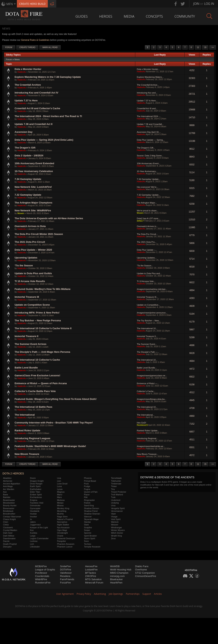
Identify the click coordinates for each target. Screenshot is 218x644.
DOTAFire (66, 570)
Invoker (34, 517)
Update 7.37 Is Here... (147, 101)
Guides (82, 16)
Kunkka (34, 533)
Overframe (141, 570)
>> (213, 47)
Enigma (34, 500)
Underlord (116, 500)
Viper (113, 514)
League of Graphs (45, 570)
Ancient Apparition (12, 484)
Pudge (87, 486)
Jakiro (33, 522)
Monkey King (63, 508)
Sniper (87, 530)
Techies (88, 544)
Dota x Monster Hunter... (148, 69)
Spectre (88, 533)
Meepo (60, 503)
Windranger (116, 528)
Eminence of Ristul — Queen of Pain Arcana (41, 383)
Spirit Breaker (90, 536)
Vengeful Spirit (118, 508)
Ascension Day (24, 132)
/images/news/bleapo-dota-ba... (152, 399)
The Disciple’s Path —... (148, 352)
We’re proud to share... (148, 211)
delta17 (140, 221)
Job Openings (116, 594)
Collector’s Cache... (146, 391)
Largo (33, 536)
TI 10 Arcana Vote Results (30, 281)
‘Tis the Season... (145, 266)
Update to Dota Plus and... (149, 273)
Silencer (88, 517)
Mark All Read (50, 47)
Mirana (60, 505)
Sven (86, 541)
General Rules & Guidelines (35, 40)
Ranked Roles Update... (148, 431)
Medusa (61, 500)
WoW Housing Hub (121, 570)
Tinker (114, 486)
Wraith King (116, 536)
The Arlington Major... (147, 203)
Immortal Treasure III (27, 297)
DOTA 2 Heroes (13, 473)
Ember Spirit (36, 495)
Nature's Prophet (65, 519)
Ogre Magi (62, 530)
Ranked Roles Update (27, 430)
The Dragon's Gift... (146, 148)
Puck (86, 484)
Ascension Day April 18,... (149, 132)
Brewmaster (9, 508)
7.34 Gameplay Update (28, 179)
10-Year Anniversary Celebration (34, 171)
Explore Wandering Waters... (150, 77)
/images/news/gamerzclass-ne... (152, 376)
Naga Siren (62, 517)
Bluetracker (116, 579)
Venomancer (117, 511)
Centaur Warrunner (12, 517)
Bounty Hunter (10, 505)
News (17, 59)
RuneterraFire (43, 583)
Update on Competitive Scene (32, 305)
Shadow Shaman (92, 514)
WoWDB (115, 566)
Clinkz (6, 525)
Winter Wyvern (118, 530)
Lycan (60, 489)
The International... (146, 415)
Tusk (113, 497)
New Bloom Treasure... (148, 454)
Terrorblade (116, 478)
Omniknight (62, 533)
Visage (114, 517)
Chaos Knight (9, 519)
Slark (86, 525)
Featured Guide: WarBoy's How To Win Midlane (43, 289)
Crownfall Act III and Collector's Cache (37, 108)
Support (147, 594)
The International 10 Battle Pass (33, 407)
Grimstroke (35, 505)
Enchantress (36, 497)
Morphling (62, 511)
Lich (32, 544)
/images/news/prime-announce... (152, 313)
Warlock (115, 522)
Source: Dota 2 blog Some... (150, 156)
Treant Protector (118, 492)
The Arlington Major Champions (33, 203)
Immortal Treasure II (26, 336)
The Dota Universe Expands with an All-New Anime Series (49, 218)
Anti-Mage (8, 486)
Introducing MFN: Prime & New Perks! (37, 313)
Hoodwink (35, 511)
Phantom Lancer (65, 547)
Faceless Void (37, 503)
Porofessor (41, 573)
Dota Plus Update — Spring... (151, 140)
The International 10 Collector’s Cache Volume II (43, 328)
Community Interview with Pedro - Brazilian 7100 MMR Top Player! (54, 423)
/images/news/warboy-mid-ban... (152, 289)
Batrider (7, 497)
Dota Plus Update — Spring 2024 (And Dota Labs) (44, 140)
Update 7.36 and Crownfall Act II (33, 124)
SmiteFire (65, 566)
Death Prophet (10, 544)
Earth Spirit (35, 486)
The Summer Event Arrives (31, 344)
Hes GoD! (141, 423)
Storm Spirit (90, 538)
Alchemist (8, 481)
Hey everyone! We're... (147, 187)
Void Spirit (116, 519)
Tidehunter (116, 481)
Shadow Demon (92, 508)
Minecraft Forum (94, 583)
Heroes (106, 16)
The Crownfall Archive (28, 85)
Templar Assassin (92, 547)
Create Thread (27, 47)
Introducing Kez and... (147, 93)
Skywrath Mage (91, 519)
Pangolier (61, 541)
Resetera (65, 576)
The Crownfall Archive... (148, 85)
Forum (9, 47)
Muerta (60, 514)
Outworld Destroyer (66, 538)
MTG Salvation (93, 579)
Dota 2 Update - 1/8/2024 (29, 155)
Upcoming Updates (26, 258)
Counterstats (42, 576)
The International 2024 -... (149, 116)
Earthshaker (36, 489)
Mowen (21, 213)
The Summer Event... (147, 344)
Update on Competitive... (148, 305)
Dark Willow (9, 536)
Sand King (89, 505)
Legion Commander (39, 538)
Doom (33, 478)
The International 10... (147, 328)
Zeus (113, 538)
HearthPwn (116, 583)
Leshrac (34, 541)
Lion (59, 481)
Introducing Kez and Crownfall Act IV (36, 93)
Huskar (33, 514)
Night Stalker (63, 525)
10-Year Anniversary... (147, 171)
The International (25, 415)
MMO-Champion (119, 573)
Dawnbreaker (9, 538)
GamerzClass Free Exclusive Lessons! (37, 375)
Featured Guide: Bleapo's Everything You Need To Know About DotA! (56, 399)
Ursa (113, 505)
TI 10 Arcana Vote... (146, 281)
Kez (32, 530)
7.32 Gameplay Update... (149, 195)
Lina (59, 478)
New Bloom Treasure (27, 454)
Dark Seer (8, 533)
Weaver (115, 525)
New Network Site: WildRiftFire (33, 210)
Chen (6, 522)
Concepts (154, 16)
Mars (59, 497)
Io (31, 519)
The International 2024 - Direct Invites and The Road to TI (48, 116)
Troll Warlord (117, 495)
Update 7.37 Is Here (26, 100)
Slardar (87, 522)
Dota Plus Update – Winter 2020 (33, 250)
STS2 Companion (145, 573)
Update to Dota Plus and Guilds (33, 273)
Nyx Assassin (63, 528)
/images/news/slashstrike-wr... (151, 446)
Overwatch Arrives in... (147, 226)
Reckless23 (142, 425)
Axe (5, 492)
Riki (86, 497)
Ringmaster (89, 500)
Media (129, 16)
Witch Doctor (117, 533)
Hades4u (22, 72)
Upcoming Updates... (147, 258)
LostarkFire (91, 570)
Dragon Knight (37, 481)
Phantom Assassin (66, 544)
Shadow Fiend (91, 511)
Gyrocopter (35, 508)
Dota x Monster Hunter (28, 69)
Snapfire (88, 528)
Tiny (113, 489)
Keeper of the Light (39, 528)
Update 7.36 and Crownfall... (150, 124)
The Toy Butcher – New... (149, 321)
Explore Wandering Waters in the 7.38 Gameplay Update (48, 77)
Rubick (87, 503)
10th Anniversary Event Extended (34, 163)
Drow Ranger (36, 484)
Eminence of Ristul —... (148, 383)
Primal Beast (90, 481)
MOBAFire (41, 566)
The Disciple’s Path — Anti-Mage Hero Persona (42, 352)
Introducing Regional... (147, 438)
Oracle (60, 536)
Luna (59, 486)
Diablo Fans (142, 566)
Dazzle (6, 541)
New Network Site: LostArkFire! (33, 187)
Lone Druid (62, 484)
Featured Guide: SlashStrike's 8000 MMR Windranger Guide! (50, 446)
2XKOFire (90, 576)
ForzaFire (65, 583)
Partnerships (133, 594)
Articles (158, 594)
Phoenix (88, 478)
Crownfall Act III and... (147, 108)
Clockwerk (8, 528)
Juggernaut (35, 525)
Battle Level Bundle (26, 368)
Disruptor (7, 547)
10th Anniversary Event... (149, 163)
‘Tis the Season (24, 265)
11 (198, 47)
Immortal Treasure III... (147, 297)
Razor (87, 495)
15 (205, 47)
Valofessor (66, 573)
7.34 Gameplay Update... (149, 179)
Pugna (87, 489)
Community (185, 16)
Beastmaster (9, 500)
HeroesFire (91, 566)
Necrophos (62, 522)
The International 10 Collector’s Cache (37, 360)
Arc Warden (9, 489)
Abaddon (7, 478)
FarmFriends (67, 579)
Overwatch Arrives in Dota (30, 226)
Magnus (61, 492)
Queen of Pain (91, 492)
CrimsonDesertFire (146, 576)
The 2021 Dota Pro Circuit (30, 242)
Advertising (100, 594)
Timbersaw (116, 484)
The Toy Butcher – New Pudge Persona (38, 320)
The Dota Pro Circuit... (147, 234)
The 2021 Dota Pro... (147, 242)
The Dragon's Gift (25, 148)
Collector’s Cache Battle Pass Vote (35, 391)
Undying (115, 503)
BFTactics (90, 573)
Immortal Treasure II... (147, 336)
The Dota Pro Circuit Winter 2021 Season (39, 234)
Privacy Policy (84, 594)
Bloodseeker (9, 503)
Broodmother (9, 514)
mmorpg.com (117, 576)
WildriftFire (41, 579)
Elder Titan (35, 492)
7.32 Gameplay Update (28, 195)
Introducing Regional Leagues (32, 438)
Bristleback (8, 511)
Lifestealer (35, 547)
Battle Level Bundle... (147, 368)
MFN (10, 4)
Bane (6, 495)
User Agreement (65, 594)
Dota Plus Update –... (147, 250)
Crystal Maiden (10, 530)
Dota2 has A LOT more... (148, 218)
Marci (60, 495)
